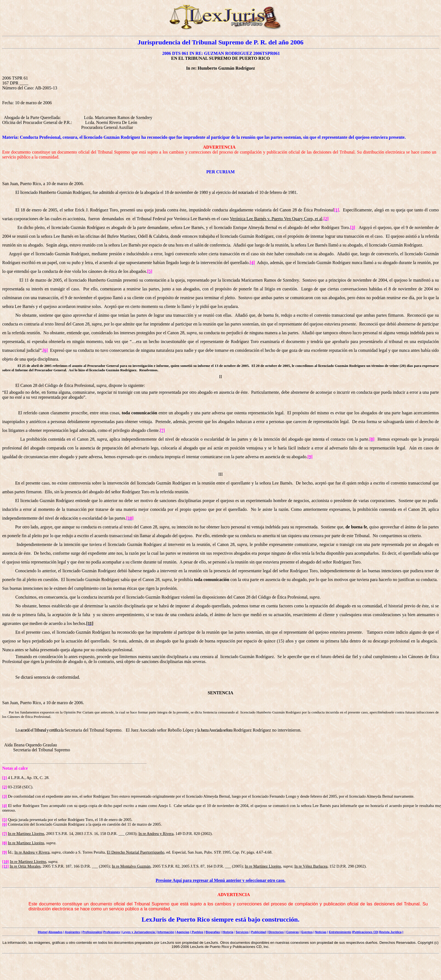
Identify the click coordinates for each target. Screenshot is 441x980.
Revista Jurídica (390, 932)
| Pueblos (197, 932)
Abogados (55, 932)
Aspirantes (73, 932)
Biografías (213, 932)
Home (43, 932)
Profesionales (92, 932)
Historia (228, 932)
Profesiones (111, 932)
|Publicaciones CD (365, 932)
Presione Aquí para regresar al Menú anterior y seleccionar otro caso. (221, 880)
